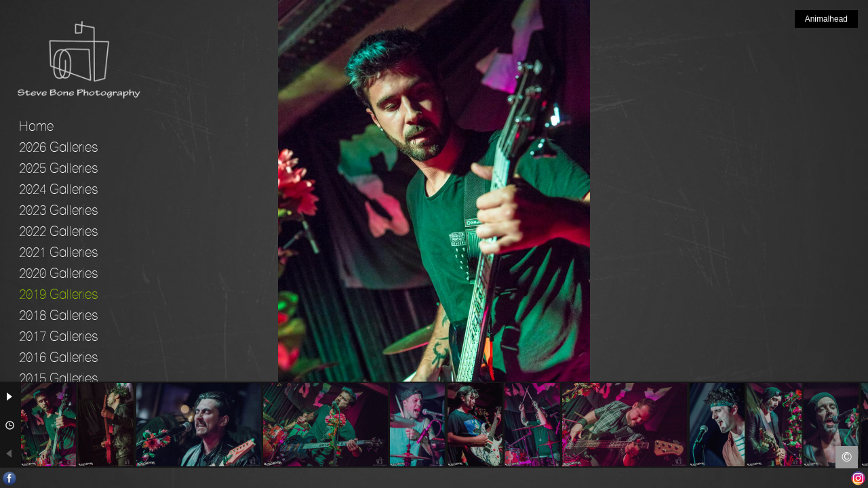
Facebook (10, 478)
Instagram (858, 478)
